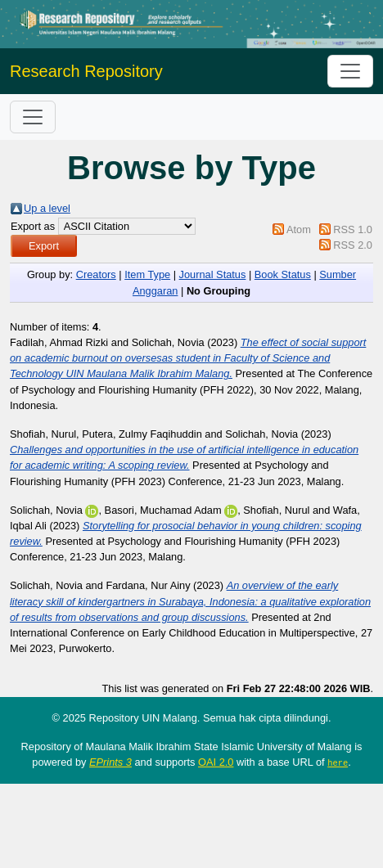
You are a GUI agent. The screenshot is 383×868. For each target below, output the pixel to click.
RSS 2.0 (353, 245)
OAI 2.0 (216, 762)
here (338, 762)
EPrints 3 (110, 762)
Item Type (147, 274)
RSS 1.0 (353, 229)
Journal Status (213, 274)
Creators (96, 274)
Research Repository (86, 71)
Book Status (283, 274)
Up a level (47, 208)
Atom (299, 229)
